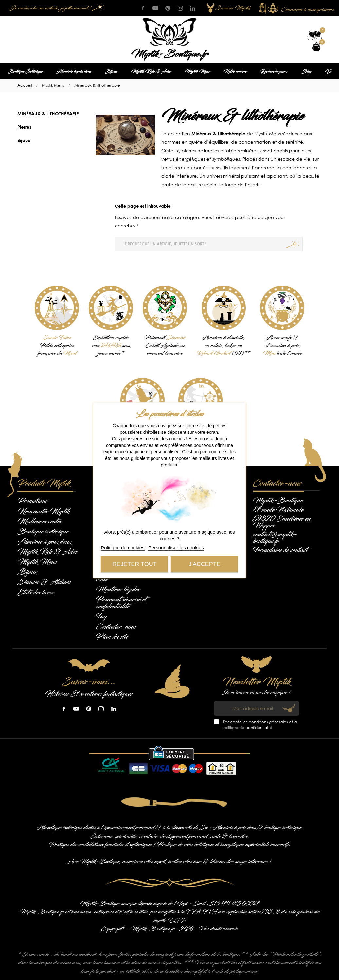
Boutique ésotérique (43, 531)
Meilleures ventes (39, 521)
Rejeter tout (134, 564)
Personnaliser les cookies (176, 548)
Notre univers (235, 71)
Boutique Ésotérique (25, 71)
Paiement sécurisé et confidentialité (121, 603)
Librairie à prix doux (74, 71)
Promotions (32, 501)
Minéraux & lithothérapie (48, 114)
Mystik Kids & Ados (151, 71)
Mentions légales (118, 589)
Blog (306, 71)
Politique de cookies (123, 548)
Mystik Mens (197, 71)
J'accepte (204, 564)
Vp (328, 71)
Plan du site (112, 637)
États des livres (36, 592)
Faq (101, 616)
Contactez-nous (116, 627)
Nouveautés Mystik (44, 511)
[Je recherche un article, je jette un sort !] (56, 8)
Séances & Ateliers (44, 582)
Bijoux (111, 71)
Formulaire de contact (280, 550)
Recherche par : (274, 71)
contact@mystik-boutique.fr (275, 538)
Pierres (24, 127)
